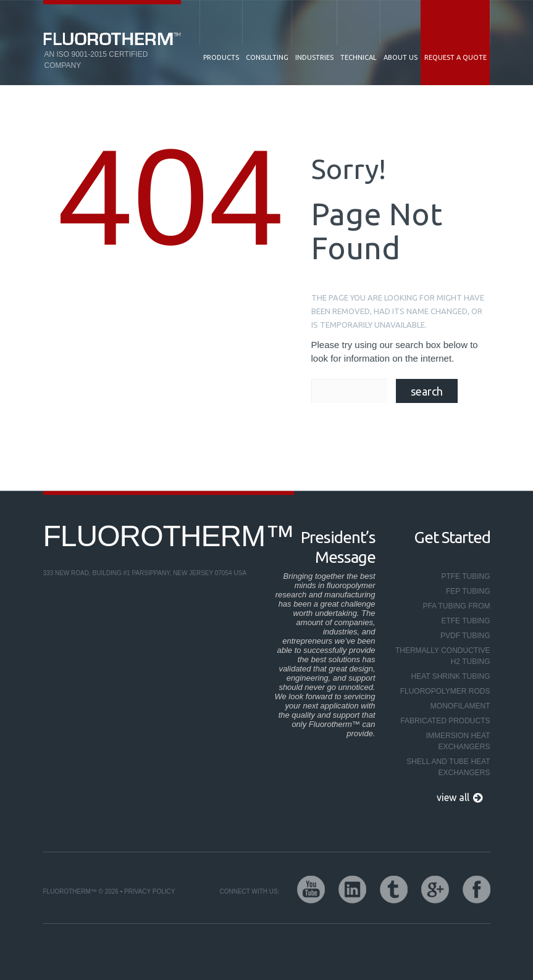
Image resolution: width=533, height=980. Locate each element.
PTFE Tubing (465, 576)
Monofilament (460, 706)
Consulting (267, 57)
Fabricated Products (445, 721)
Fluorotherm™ (169, 536)
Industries (314, 57)
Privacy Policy (149, 891)
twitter (394, 890)
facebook (476, 890)
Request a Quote (455, 57)
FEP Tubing (468, 591)
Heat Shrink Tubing (450, 676)
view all (453, 797)
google (435, 890)
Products (221, 57)
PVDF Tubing (465, 636)
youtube (311, 890)
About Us (401, 57)
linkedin (352, 890)
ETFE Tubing (465, 621)
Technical (359, 57)
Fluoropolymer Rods (445, 691)
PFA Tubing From (456, 606)
